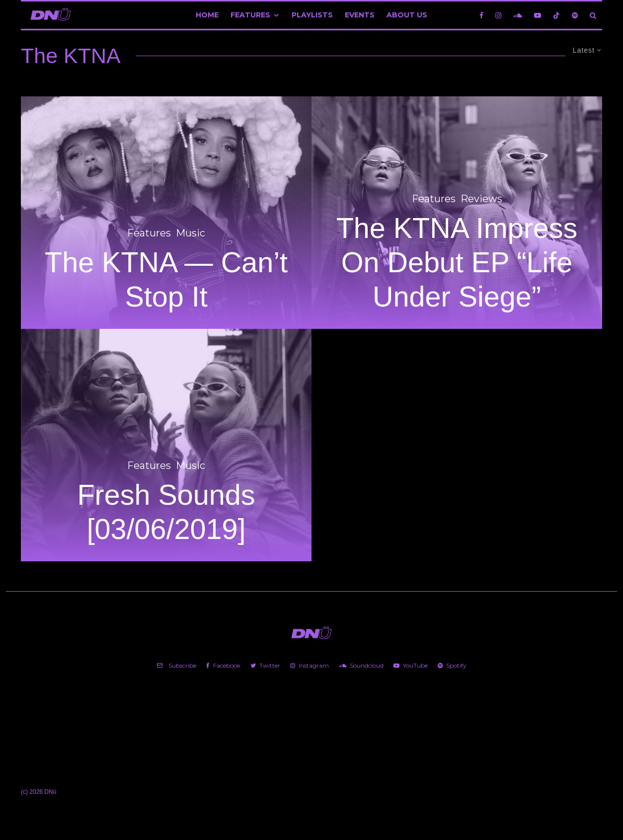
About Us (407, 15)
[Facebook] (481, 15)
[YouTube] (538, 15)
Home (207, 15)
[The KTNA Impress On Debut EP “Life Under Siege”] (457, 213)
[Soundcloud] (518, 15)
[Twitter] (265, 666)
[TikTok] (556, 15)
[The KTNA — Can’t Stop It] (166, 213)
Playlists (312, 15)
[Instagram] (498, 15)
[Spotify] (575, 15)
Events (360, 15)
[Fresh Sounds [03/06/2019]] (166, 445)
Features (250, 15)
